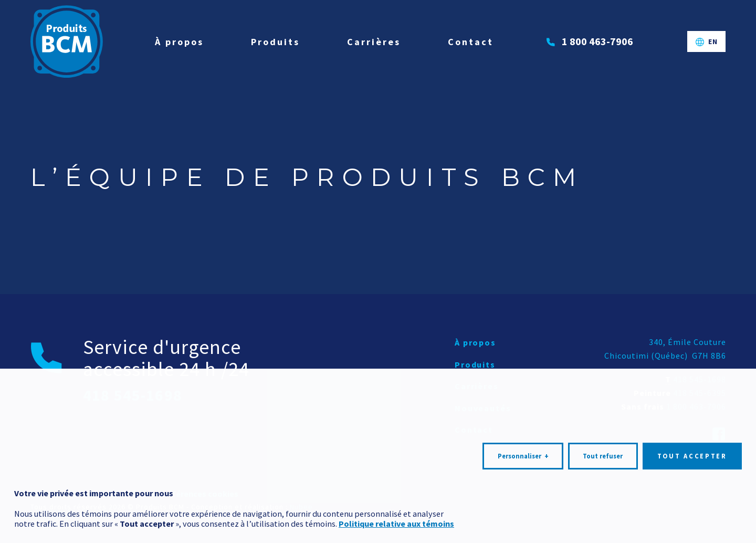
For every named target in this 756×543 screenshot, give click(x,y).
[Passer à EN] (707, 41)
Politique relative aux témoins (396, 500)
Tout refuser (603, 432)
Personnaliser (523, 433)
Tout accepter (692, 432)
